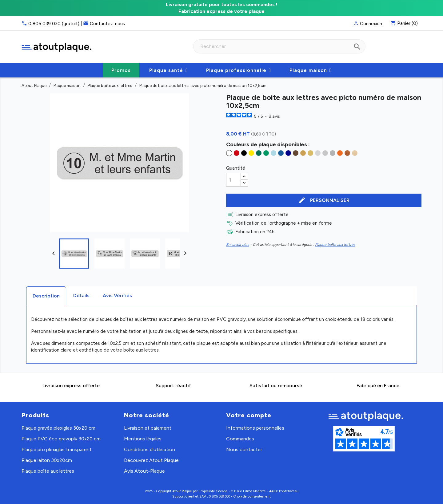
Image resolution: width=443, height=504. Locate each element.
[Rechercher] (279, 46)
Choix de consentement (252, 496)
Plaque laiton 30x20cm (47, 460)
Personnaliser (324, 200)
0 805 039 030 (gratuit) (54, 24)
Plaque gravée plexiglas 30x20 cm (58, 428)
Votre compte (249, 415)
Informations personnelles (255, 428)
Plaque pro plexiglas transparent (57, 449)
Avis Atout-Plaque (144, 471)
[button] (168, 70)
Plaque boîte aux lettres (335, 245)
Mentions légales (143, 439)
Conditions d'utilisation (150, 449)
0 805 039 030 (220, 496)
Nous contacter (244, 449)
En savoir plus (238, 245)
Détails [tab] (81, 295)
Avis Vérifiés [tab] (117, 295)
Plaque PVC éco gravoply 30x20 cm (61, 439)
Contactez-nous (107, 24)
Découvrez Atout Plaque (151, 460)
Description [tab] (46, 296)
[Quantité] (233, 180)
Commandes (240, 439)
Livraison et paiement (148, 428)
